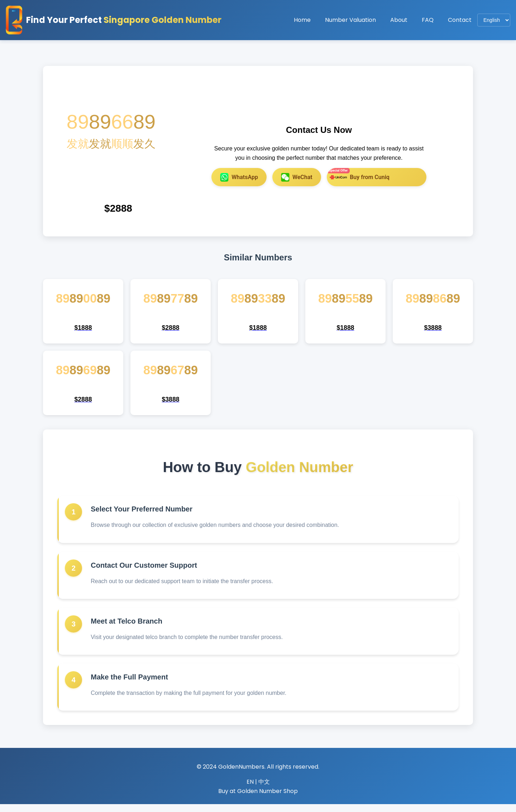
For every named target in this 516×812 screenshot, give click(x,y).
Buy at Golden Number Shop (258, 799)
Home (302, 20)
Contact (460, 20)
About (399, 20)
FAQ (428, 20)
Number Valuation (350, 20)
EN (250, 790)
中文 (264, 790)
